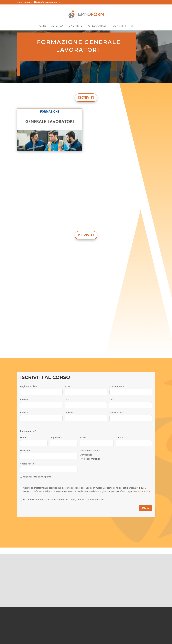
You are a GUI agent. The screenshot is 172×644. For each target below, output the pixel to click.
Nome (23, 437)
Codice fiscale (27, 464)
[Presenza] (81, 455)
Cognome (55, 437)
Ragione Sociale (28, 386)
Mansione (25, 451)
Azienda (57, 26)
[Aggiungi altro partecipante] (21, 477)
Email (23, 413)
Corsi (43, 26)
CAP (111, 399)
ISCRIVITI (86, 97)
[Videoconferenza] (81, 459)
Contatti (119, 26)
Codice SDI (70, 413)
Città (67, 399)
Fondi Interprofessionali (87, 26)
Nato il (119, 437)
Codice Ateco (116, 413)
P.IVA (67, 386)
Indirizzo (25, 399)
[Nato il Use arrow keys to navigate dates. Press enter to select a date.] (134, 443)
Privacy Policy (143, 491)
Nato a (83, 437)
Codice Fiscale (117, 386)
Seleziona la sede (89, 451)
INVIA (146, 508)
